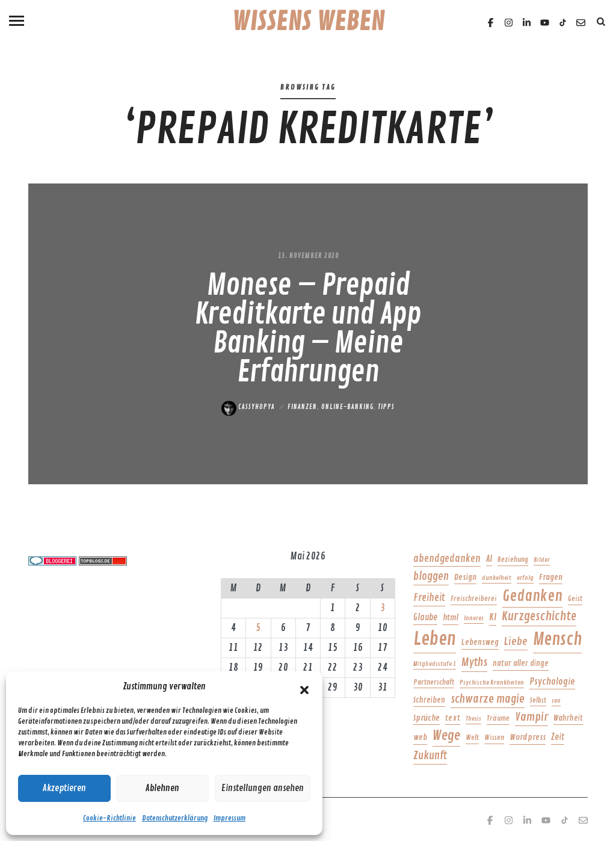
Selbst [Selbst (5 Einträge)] (538, 701)
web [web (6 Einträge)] (420, 738)
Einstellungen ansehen (263, 788)
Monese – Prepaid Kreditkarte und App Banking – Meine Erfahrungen (308, 329)
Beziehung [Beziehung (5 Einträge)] (513, 560)
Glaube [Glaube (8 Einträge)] (425, 617)
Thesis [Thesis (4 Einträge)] (473, 719)
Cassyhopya (248, 407)
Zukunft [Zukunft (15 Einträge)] (430, 756)
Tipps (386, 407)
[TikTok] (563, 23)
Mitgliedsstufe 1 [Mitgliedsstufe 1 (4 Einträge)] (435, 664)
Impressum (229, 818)
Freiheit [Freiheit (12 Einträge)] (429, 598)
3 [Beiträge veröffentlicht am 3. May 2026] (383, 608)
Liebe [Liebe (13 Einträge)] (516, 642)
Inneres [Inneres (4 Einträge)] (474, 618)
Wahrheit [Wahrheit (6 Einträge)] (568, 718)
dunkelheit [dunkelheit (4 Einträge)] (497, 578)
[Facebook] (491, 23)
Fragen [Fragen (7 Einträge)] (551, 577)
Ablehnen (162, 788)
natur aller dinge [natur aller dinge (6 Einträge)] (521, 664)
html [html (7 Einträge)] (451, 618)
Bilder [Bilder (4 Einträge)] (542, 560)
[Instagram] (509, 23)
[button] (304, 687)
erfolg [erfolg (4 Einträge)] (525, 578)
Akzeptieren (64, 788)
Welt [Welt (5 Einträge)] (472, 738)
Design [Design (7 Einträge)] (465, 577)
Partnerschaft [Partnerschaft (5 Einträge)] (434, 682)
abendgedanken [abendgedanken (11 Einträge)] (447, 559)
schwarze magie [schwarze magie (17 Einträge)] (488, 699)
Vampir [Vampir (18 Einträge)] (531, 717)
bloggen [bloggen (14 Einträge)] (431, 576)
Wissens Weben (308, 22)
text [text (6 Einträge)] (453, 718)
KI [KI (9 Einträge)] (493, 618)
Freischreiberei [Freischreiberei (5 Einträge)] (474, 599)
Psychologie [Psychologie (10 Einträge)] (552, 682)
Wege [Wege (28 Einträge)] (446, 736)
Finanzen (302, 407)
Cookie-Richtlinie (109, 818)
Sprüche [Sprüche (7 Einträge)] (427, 718)
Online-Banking (347, 407)
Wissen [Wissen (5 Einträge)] (494, 738)
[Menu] (17, 20)
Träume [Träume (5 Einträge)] (498, 719)
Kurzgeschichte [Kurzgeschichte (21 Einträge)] (539, 616)
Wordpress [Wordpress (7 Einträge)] (528, 737)
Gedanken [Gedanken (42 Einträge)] (532, 596)
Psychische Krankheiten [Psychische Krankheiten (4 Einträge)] (492, 682)
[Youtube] (545, 23)
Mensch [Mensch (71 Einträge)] (557, 639)
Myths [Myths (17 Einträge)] (474, 662)
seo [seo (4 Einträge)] (556, 701)
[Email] (581, 23)
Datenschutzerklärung (175, 818)
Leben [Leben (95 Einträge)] (435, 639)
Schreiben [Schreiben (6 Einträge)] (429, 700)
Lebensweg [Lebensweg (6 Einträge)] (480, 642)
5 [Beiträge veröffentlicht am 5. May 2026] (258, 628)
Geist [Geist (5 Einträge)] (575, 599)
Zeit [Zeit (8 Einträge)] (558, 737)
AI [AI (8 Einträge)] (489, 559)
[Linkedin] (527, 23)
